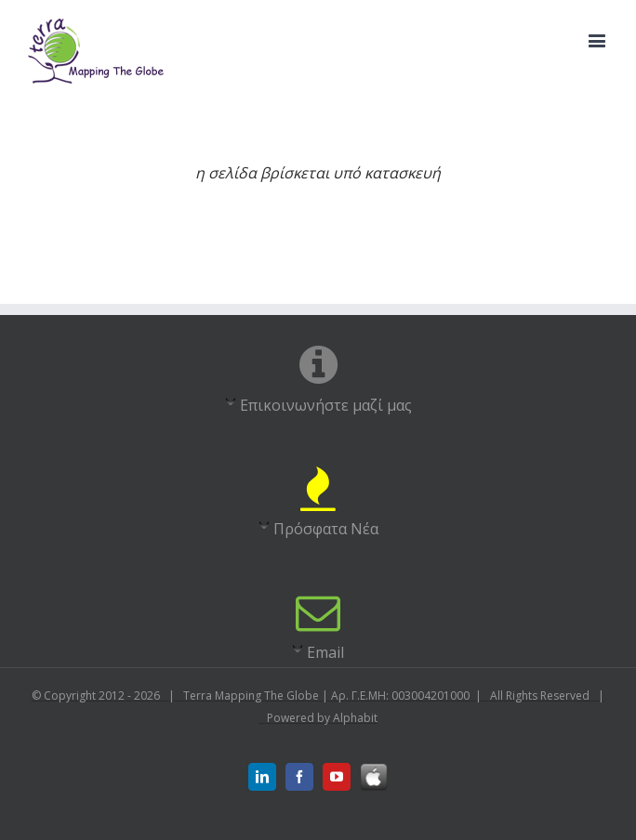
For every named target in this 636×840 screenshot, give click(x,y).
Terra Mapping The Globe (252, 696)
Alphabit (355, 718)
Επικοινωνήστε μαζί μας (326, 405)
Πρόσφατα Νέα (326, 529)
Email (325, 652)
